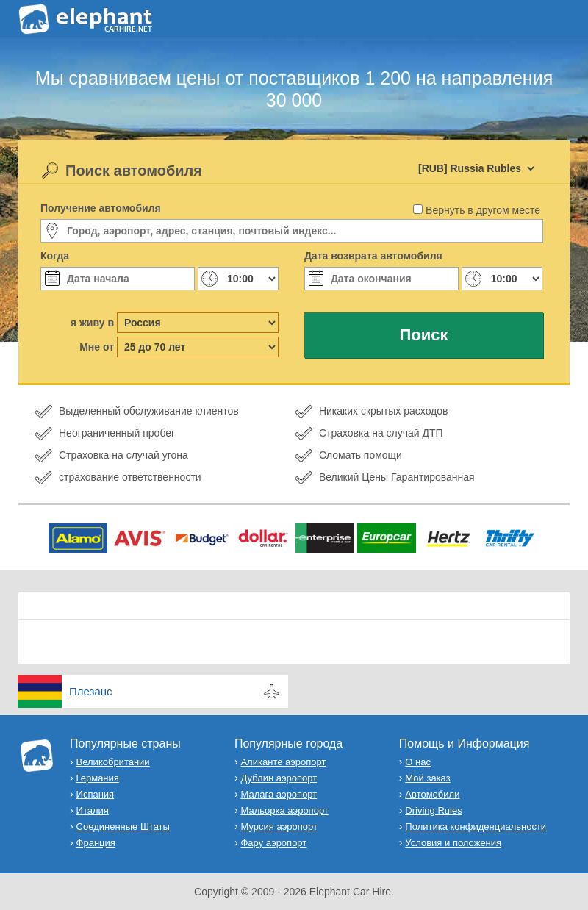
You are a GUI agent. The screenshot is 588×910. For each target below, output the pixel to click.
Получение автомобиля (101, 208)
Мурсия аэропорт (279, 827)
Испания (96, 794)
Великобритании (113, 762)
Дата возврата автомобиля (373, 256)
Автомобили (432, 794)
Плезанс (91, 691)
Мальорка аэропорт (284, 810)
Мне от (97, 347)
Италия (93, 810)
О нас (418, 762)
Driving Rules (433, 810)
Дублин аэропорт (279, 778)
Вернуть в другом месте (483, 210)
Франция (96, 843)
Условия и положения (453, 843)
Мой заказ (427, 778)
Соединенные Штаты (123, 827)
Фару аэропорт (273, 843)
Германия (98, 778)
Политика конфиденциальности (476, 827)
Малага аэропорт (279, 794)
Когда (55, 256)
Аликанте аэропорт (283, 762)
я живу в (92, 323)
